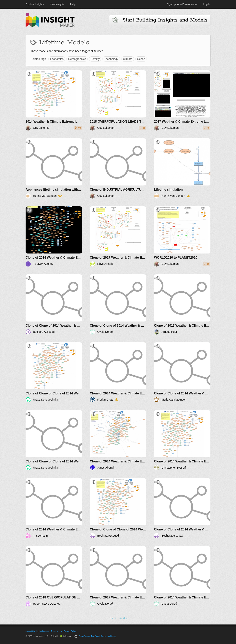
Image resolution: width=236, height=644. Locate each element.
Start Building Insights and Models (160, 20)
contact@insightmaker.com (37, 631)
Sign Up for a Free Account (182, 4)
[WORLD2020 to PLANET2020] (182, 236)
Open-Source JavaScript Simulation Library (98, 636)
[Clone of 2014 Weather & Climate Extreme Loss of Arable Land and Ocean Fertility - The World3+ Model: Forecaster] (54, 236)
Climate (128, 59)
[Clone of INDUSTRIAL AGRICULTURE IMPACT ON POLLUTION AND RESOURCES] (118, 168)
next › (123, 618)
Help (73, 4)
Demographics (77, 59)
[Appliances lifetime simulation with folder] (54, 168)
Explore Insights (35, 4)
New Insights (57, 4)
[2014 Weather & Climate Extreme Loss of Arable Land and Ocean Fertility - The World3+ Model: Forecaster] (54, 100)
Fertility (95, 59)
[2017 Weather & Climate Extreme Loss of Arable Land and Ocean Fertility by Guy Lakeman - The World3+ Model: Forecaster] (182, 100)
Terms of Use (57, 631)
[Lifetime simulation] (182, 168)
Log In (207, 4)
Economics (57, 59)
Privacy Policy (70, 631)
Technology (111, 59)
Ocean (141, 59)
